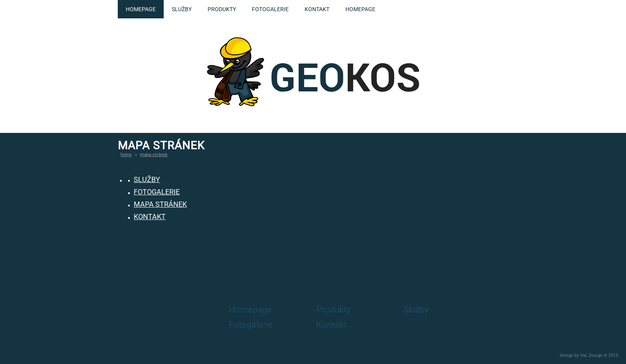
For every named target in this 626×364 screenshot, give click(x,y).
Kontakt (317, 9)
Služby (182, 9)
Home (126, 155)
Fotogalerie (270, 9)
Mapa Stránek (160, 204)
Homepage (141, 9)
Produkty (222, 9)
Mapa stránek (154, 155)
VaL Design (591, 355)
